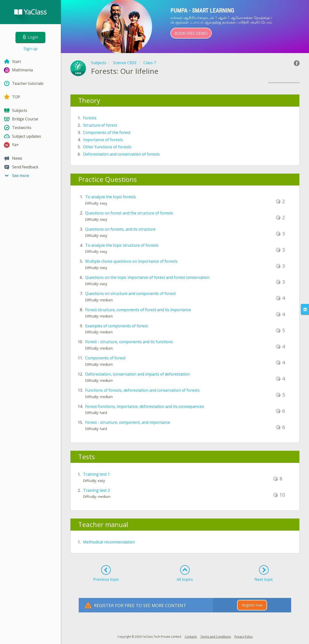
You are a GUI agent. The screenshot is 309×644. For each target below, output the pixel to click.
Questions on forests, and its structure (120, 229)
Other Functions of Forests (107, 147)
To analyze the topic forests (111, 197)
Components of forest (105, 358)
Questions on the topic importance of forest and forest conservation (147, 277)
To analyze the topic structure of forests (122, 245)
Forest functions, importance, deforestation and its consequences (145, 406)
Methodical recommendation (109, 542)
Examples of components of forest (116, 326)
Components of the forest (107, 132)
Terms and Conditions (216, 637)
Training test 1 (96, 474)
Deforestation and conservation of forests (121, 154)
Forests (90, 118)
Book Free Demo (191, 33)
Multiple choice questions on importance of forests (131, 261)
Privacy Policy (244, 637)
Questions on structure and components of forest (130, 294)
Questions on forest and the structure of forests (129, 213)
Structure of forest (100, 125)
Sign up (31, 49)
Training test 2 (96, 490)
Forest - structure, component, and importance (128, 422)
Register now (252, 605)
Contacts (191, 637)
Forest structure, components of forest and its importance (138, 310)
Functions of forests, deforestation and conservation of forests (142, 390)
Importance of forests (103, 140)
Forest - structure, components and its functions (129, 342)
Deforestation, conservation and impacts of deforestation (137, 374)
